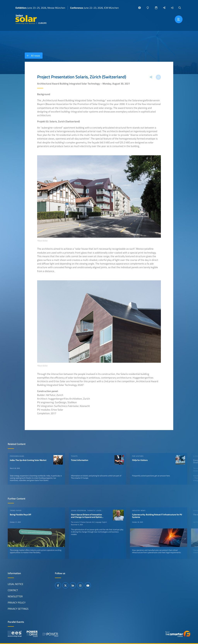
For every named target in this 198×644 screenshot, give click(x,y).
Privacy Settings (18, 609)
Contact (13, 590)
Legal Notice (15, 584)
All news (32, 56)
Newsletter (15, 596)
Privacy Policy (17, 603)
